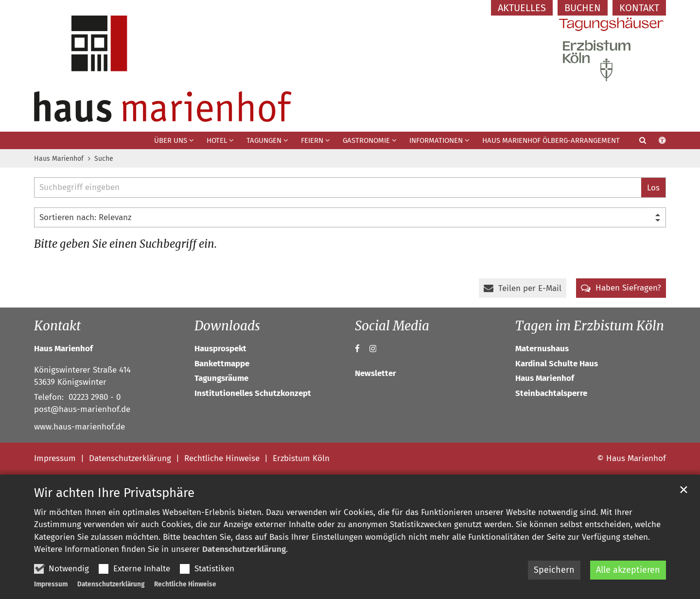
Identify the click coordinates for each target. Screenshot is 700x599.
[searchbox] (338, 188)
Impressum (51, 584)
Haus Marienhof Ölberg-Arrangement (551, 140)
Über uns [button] (171, 140)
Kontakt (57, 326)
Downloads (227, 326)
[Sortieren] (350, 218)
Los (653, 188)
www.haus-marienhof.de (79, 427)
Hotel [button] (217, 140)
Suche (104, 159)
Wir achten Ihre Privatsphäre (114, 493)
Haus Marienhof (59, 159)
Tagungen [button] (264, 140)
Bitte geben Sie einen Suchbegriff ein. (125, 244)
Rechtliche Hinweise (185, 584)
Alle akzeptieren (628, 570)
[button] (636, 142)
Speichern (554, 570)
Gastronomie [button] (366, 140)
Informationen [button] (436, 140)
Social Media (392, 326)
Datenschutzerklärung (244, 549)
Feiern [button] (312, 140)
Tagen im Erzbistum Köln (590, 326)
